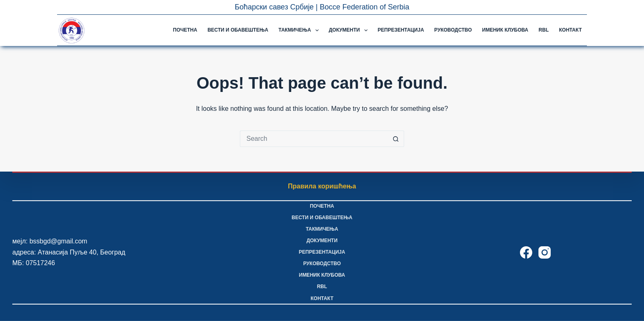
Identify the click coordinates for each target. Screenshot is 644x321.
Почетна (185, 30)
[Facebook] (526, 252)
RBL (544, 30)
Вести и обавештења (238, 30)
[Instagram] (545, 252)
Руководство (453, 30)
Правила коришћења (322, 186)
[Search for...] (314, 139)
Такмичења (300, 30)
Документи (350, 30)
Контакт (570, 30)
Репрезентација (401, 30)
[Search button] (396, 139)
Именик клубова (505, 30)
